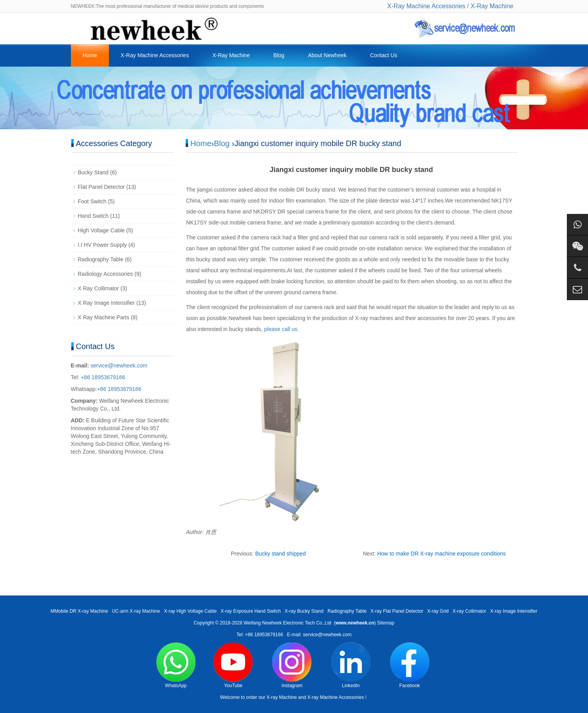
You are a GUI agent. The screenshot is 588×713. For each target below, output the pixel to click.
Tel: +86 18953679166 (260, 635)
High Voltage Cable (101, 230)
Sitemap (386, 623)
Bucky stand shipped (280, 554)
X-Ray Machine (492, 6)
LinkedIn (351, 665)
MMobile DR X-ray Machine (79, 611)
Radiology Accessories (106, 274)
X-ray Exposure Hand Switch (251, 611)
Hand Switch (93, 216)
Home (90, 55)
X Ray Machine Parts (104, 317)
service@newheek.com (119, 366)
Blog (279, 55)
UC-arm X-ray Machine (136, 611)
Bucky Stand (93, 172)
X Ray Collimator (99, 288)
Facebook (410, 665)
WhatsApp (176, 665)
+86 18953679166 (102, 377)
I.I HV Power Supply (102, 245)
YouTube (233, 665)
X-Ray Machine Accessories (426, 6)
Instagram (292, 665)
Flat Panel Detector (101, 187)
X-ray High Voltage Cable (190, 611)
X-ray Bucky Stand (304, 611)
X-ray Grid (438, 611)
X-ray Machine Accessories (336, 697)
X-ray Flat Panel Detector (397, 611)
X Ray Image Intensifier (107, 303)
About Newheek (327, 55)
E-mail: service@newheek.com (319, 635)
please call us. (281, 329)
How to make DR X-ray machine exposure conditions (441, 554)
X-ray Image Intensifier (514, 611)
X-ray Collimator (469, 611)
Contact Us (384, 55)
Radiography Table (101, 259)
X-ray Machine (281, 697)
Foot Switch (92, 201)
